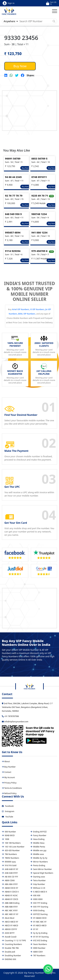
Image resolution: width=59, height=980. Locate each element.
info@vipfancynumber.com (15, 722)
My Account (8, 777)
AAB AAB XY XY (10, 869)
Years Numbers (39, 944)
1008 (6, 839)
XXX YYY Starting (39, 907)
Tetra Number (38, 880)
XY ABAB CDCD (38, 918)
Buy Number (9, 767)
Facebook (8, 806)
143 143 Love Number (13, 847)
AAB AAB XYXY (10, 873)
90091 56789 (13, 159)
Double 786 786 (10, 948)
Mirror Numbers (39, 862)
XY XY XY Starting (39, 937)
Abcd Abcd (8, 918)
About (6, 761)
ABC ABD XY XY (10, 914)
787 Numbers (38, 956)
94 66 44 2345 (13, 177)
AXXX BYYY (8, 933)
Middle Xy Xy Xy (39, 858)
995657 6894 (13, 233)
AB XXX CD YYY (10, 877)
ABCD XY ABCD (10, 926)
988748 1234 (39, 214)
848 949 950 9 (13, 214)
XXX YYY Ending (39, 903)
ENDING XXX (9, 959)
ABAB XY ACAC (10, 895)
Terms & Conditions (12, 788)
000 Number (9, 832)
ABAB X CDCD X (10, 892)
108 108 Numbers (11, 843)
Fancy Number (38, 835)
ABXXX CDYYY (9, 929)
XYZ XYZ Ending (39, 941)
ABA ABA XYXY (10, 884)
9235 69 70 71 (40, 196)
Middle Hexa (37, 843)
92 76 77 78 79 (14, 196)
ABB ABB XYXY (10, 907)
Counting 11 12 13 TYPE (14, 941)
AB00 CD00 (8, 880)
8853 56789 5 (39, 159)
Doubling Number (11, 956)
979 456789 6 (39, 251)
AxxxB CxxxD (9, 937)
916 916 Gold (9, 865)
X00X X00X (37, 899)
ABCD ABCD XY (10, 922)
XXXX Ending (37, 910)
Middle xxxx (37, 854)
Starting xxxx (38, 877)
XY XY (34, 929)
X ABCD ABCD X (39, 892)
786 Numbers (9, 854)
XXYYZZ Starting (39, 914)
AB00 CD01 (37, 952)
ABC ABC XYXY (10, 910)
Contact (7, 772)
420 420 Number (11, 850)
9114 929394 (13, 251)
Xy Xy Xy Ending (39, 933)
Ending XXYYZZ (39, 832)
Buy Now (20, 66)
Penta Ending (38, 865)
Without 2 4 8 (38, 888)
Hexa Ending (37, 839)
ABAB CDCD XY (10, 888)
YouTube (7, 817)
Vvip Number (38, 884)
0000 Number (38, 948)
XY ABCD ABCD (38, 926)
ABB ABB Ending (11, 903)
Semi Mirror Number (41, 869)
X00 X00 (35, 895)
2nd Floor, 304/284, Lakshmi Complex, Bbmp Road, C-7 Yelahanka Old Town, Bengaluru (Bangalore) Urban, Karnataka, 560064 (27, 707)
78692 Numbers (10, 858)
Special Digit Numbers (42, 873)
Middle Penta (38, 847)
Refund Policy (9, 793)
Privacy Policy (9, 783)
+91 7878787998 (10, 716)
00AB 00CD (8, 835)
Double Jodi (8, 952)
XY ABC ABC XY (38, 922)
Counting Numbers (12, 944)
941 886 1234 (39, 233)
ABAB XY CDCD (10, 899)
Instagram (8, 811)
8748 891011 (39, 177)
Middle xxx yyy (38, 850)
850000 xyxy (9, 862)
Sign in (9, 3)
